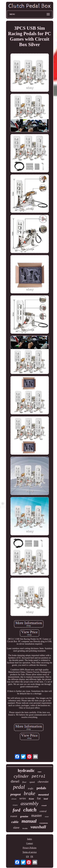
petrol (39, 777)
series (23, 798)
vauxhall (38, 827)
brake (29, 793)
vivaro (15, 805)
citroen (14, 799)
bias (31, 799)
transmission (44, 823)
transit (14, 816)
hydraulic (26, 771)
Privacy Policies (30, 848)
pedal (19, 787)
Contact (30, 843)
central (43, 811)
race (40, 772)
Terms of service (30, 852)
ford (16, 810)
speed (32, 782)
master (37, 815)
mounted (44, 795)
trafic (31, 788)
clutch (30, 810)
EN (27, 857)
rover (47, 817)
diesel (15, 781)
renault (44, 805)
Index (30, 839)
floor (24, 782)
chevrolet (43, 782)
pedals (41, 788)
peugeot (16, 794)
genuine (24, 816)
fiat (39, 798)
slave (16, 828)
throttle (25, 828)
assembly (30, 803)
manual (29, 821)
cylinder (21, 776)
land (46, 799)
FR (32, 857)
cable (15, 822)
